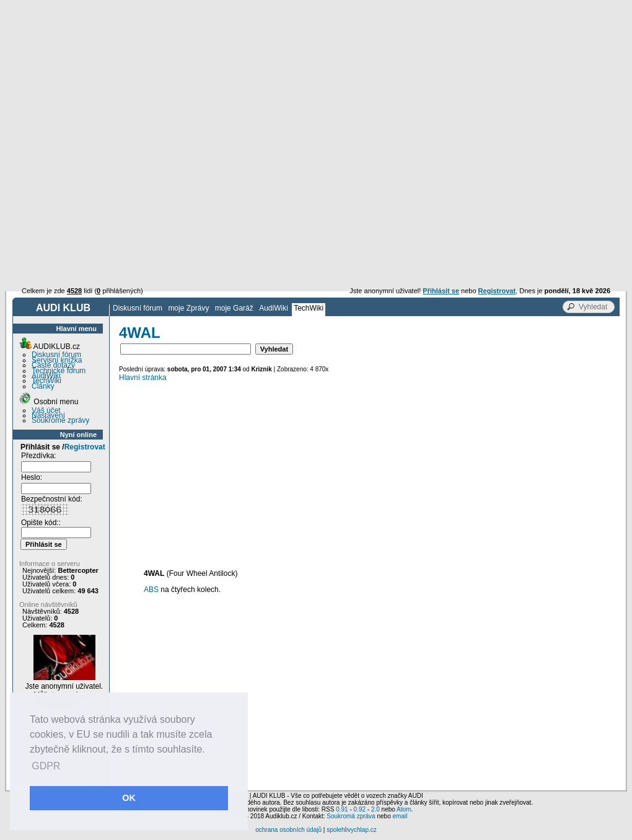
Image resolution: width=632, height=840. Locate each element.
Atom (404, 809)
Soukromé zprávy (60, 420)
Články (43, 386)
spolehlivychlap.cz (352, 830)
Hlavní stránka (143, 378)
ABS (151, 590)
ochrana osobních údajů (288, 830)
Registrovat (85, 447)
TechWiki (309, 308)
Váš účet (46, 410)
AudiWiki (274, 308)
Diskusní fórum (138, 308)
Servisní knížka (57, 360)
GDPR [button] (46, 766)
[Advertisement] (316, 93)
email (400, 816)
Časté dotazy (53, 365)
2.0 (375, 809)
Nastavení (48, 415)
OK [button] (129, 798)
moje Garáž (234, 308)
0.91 (342, 809)
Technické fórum (59, 371)
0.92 (360, 809)
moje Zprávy (188, 308)
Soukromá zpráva (351, 816)
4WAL (140, 333)
